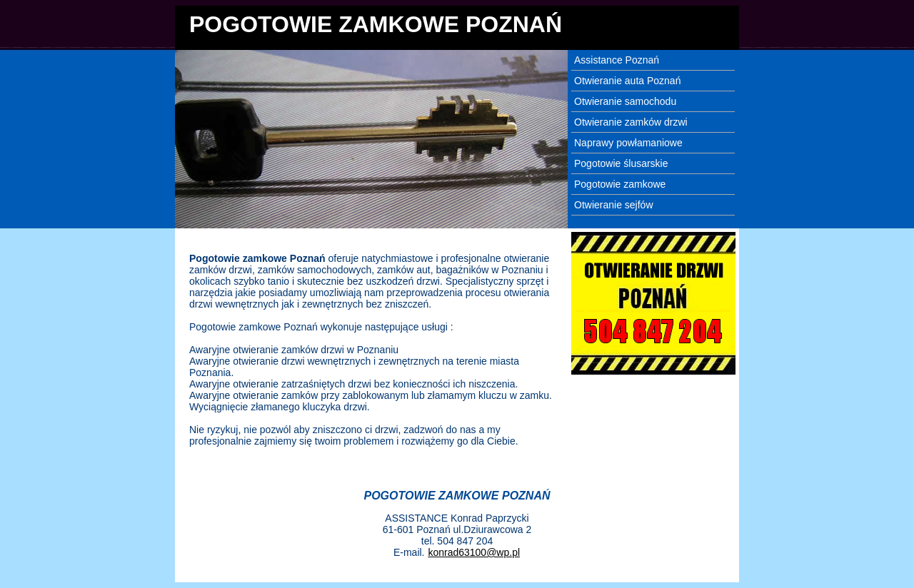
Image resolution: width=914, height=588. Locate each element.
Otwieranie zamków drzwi (631, 122)
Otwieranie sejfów (614, 205)
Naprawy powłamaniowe (628, 143)
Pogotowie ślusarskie (621, 163)
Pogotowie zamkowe (620, 184)
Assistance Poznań (617, 60)
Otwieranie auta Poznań (627, 81)
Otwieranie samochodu (625, 101)
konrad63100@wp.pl (474, 552)
